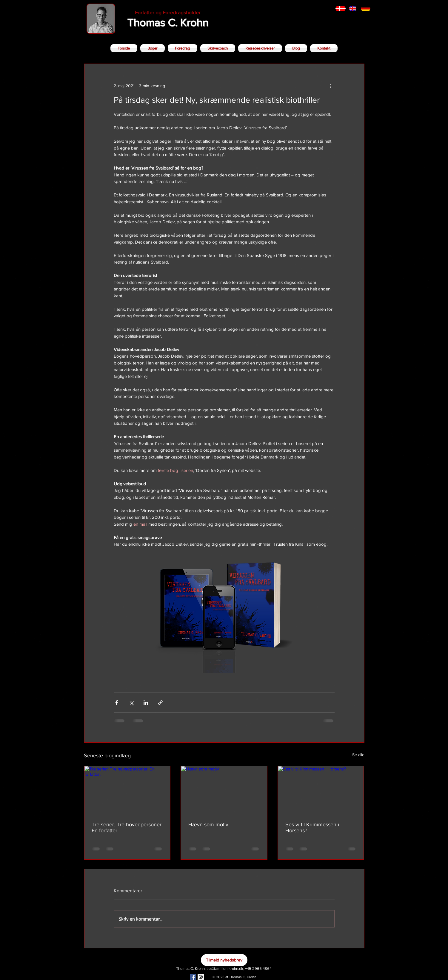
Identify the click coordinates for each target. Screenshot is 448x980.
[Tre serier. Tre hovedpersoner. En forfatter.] (127, 790)
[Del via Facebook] (117, 703)
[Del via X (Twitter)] (131, 703)
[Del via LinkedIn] (146, 703)
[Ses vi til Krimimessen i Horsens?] (321, 790)
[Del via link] (160, 703)
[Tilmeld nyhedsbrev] (224, 960)
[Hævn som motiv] (224, 790)
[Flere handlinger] (331, 86)
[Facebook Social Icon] (193, 977)
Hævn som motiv (208, 824)
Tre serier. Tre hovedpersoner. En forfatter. (127, 827)
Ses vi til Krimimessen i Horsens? (312, 827)
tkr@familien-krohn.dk (225, 969)
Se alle (358, 755)
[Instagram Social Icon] (201, 977)
